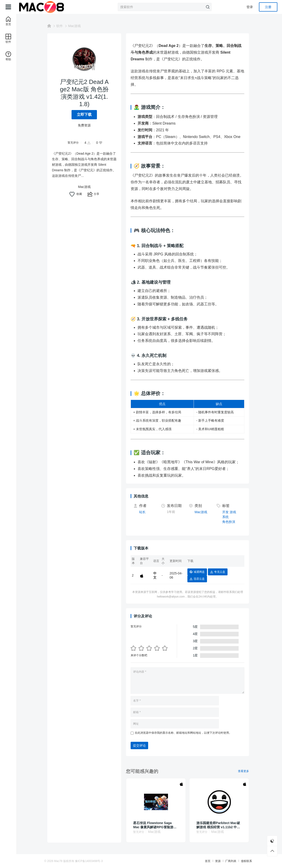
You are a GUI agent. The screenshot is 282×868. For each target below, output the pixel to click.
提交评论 (141, 745)
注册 (268, 7)
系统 (227, 517)
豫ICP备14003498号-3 (93, 861)
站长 (144, 512)
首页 (204, 861)
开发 (227, 512)
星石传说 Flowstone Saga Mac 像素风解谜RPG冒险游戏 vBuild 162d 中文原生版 (156, 825)
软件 (61, 26)
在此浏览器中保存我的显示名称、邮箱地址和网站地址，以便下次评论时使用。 (184, 733)
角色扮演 (230, 522)
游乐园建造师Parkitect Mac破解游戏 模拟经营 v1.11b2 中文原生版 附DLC (219, 825)
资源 (214, 861)
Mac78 (62, 861)
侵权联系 (242, 861)
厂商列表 (227, 861)
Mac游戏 (75, 26)
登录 (250, 7)
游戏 (234, 512)
